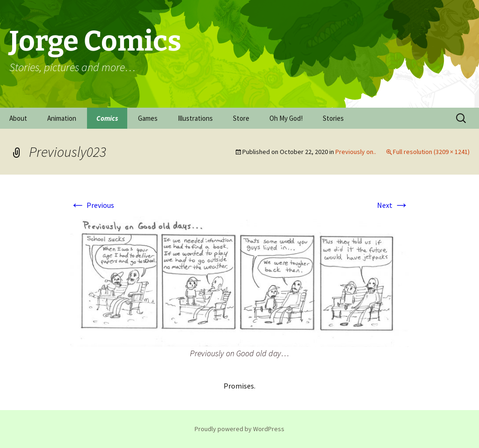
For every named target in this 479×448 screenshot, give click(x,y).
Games (148, 118)
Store (241, 118)
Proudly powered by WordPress (239, 429)
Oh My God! (286, 118)
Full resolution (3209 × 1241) (431, 152)
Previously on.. (356, 152)
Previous (92, 205)
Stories (333, 118)
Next (393, 205)
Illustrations (195, 118)
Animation (62, 118)
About (18, 118)
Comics (107, 118)
